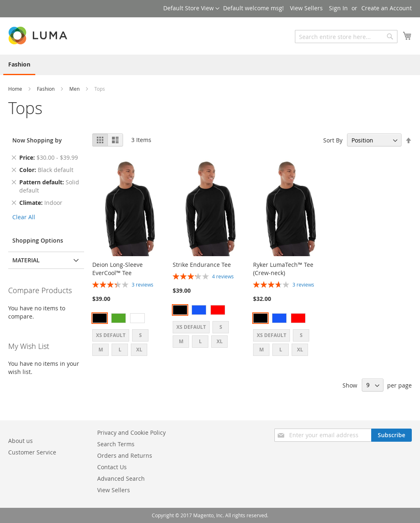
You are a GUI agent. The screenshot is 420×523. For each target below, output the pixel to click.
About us (21, 441)
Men (75, 89)
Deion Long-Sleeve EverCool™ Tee (118, 269)
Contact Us (112, 467)
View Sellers (306, 8)
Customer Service (32, 452)
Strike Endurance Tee (202, 265)
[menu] (210, 65)
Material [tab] (26, 260)
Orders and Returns (125, 455)
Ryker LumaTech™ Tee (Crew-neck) (283, 269)
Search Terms (116, 444)
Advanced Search (121, 478)
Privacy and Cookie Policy (131, 432)
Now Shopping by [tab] (37, 140)
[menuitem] (19, 65)
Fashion (46, 89)
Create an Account (387, 8)
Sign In (338, 8)
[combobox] (346, 37)
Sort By (333, 140)
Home (16, 89)
